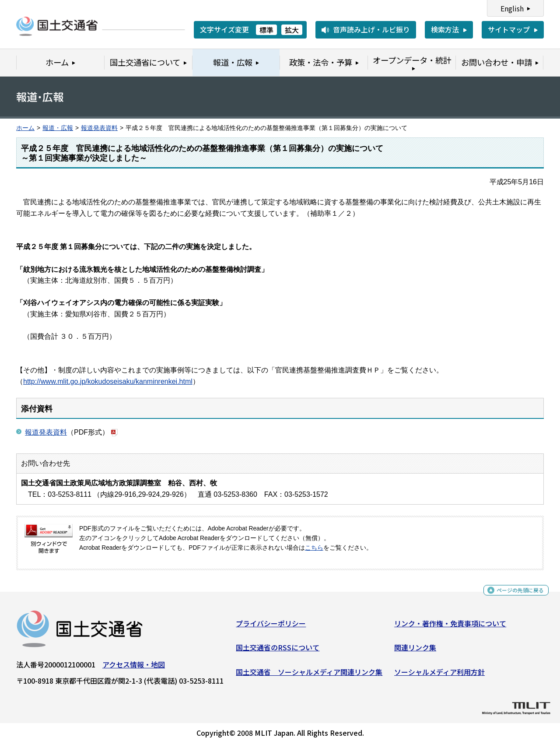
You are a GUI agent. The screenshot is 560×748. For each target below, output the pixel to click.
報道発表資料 (99, 128)
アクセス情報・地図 (134, 668)
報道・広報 (58, 128)
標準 (266, 30)
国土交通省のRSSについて (278, 651)
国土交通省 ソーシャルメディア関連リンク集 (309, 675)
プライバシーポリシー (271, 627)
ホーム (25, 128)
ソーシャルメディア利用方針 (439, 675)
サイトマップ (509, 29)
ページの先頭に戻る (513, 595)
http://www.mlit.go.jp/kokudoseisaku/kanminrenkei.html (108, 381)
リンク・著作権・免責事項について (450, 627)
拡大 (292, 30)
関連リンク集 (415, 651)
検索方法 (445, 29)
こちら (314, 548)
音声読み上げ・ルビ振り (371, 29)
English (512, 8)
